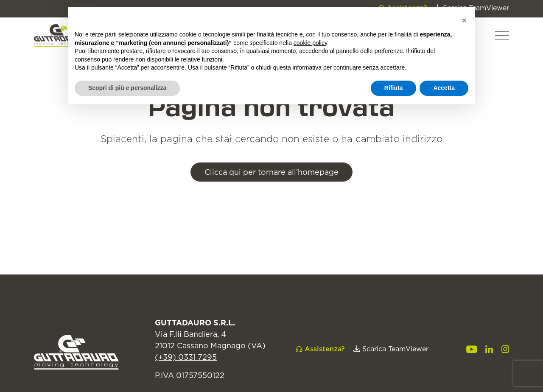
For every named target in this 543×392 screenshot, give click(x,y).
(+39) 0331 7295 (186, 357)
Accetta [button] (444, 88)
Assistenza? (325, 349)
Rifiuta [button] (394, 88)
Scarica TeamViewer (395, 349)
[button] (502, 24)
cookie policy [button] (310, 43)
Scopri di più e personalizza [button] (127, 88)
